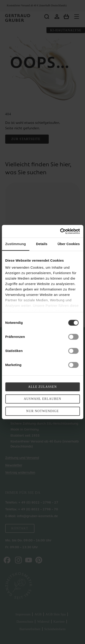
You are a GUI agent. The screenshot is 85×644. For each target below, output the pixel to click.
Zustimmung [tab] (16, 244)
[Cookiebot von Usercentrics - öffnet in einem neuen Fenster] (61, 231)
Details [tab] (42, 244)
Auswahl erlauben (42, 399)
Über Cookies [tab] (69, 244)
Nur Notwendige (43, 411)
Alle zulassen (42, 387)
